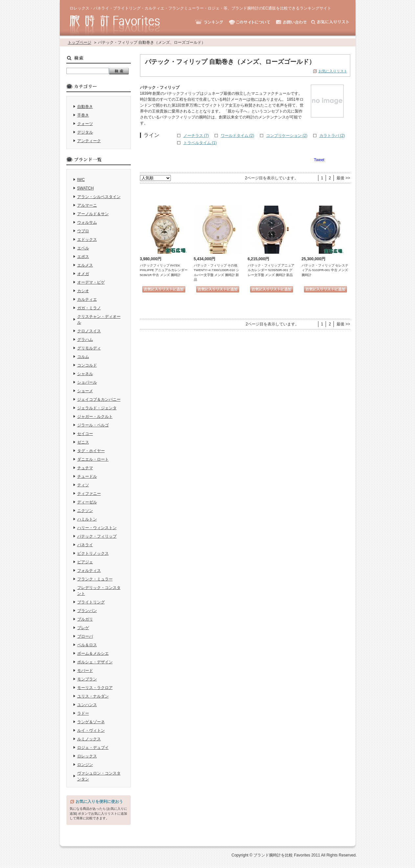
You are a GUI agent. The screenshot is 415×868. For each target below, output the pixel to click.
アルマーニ (87, 205)
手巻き (83, 115)
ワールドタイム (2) (238, 136)
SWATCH (86, 188)
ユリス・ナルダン (93, 696)
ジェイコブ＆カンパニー (99, 399)
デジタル (85, 132)
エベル (83, 248)
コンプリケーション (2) (287, 136)
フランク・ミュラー (95, 579)
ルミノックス (89, 739)
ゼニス (83, 442)
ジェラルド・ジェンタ (97, 408)
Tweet (319, 160)
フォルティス (89, 571)
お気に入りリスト (333, 71)
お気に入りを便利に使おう (99, 802)
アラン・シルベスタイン (99, 197)
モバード (85, 671)
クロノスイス (89, 331)
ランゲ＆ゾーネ (91, 722)
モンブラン (87, 679)
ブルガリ (85, 619)
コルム (83, 357)
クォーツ (85, 124)
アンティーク (89, 141)
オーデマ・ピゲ (91, 282)
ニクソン (85, 511)
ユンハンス (87, 705)
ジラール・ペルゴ (93, 425)
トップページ (80, 42)
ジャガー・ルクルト (95, 417)
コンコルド (87, 365)
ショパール (87, 382)
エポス (83, 257)
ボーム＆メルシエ (93, 653)
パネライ (85, 545)
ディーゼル (87, 502)
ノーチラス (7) (196, 136)
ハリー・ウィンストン (97, 528)
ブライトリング (91, 602)
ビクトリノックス (93, 553)
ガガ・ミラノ (89, 308)
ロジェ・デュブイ (93, 748)
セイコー (85, 434)
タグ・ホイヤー (91, 451)
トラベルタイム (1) (200, 143)
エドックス (87, 240)
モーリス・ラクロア (95, 688)
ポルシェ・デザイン (95, 662)
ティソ (83, 485)
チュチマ (85, 468)
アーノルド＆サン (93, 214)
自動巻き (85, 107)
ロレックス (87, 756)
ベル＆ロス (87, 645)
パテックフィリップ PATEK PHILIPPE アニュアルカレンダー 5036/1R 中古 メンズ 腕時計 (164, 270)
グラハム (85, 340)
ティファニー (89, 494)
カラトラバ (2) (332, 136)
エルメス (85, 265)
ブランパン (87, 611)
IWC (81, 180)
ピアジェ (85, 562)
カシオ (83, 291)
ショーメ (85, 391)
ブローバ (85, 636)
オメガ (83, 274)
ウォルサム (87, 222)
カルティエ (87, 299)
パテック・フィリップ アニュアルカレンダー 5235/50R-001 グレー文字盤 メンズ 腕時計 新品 (271, 270)
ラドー (83, 713)
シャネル (85, 374)
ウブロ (83, 231)
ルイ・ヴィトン (91, 730)
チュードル (87, 476)
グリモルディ (89, 348)
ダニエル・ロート (93, 459)
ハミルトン (87, 519)
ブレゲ (83, 628)
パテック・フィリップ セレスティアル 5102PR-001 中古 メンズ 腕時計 (325, 270)
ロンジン (85, 765)
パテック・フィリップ (97, 536)
